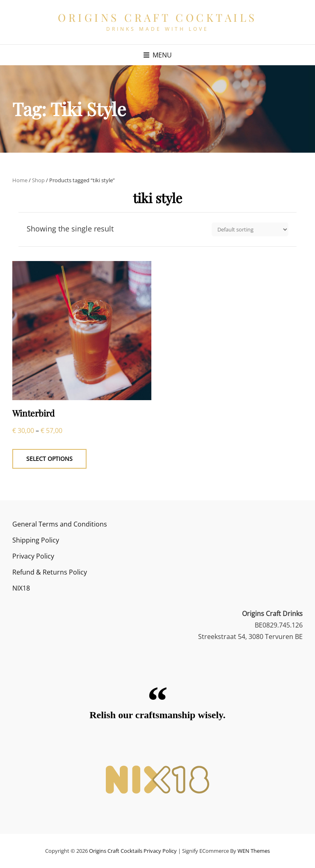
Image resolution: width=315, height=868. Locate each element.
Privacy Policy (33, 556)
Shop (38, 180)
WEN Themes (254, 851)
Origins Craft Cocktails (157, 17)
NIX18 (21, 588)
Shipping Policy (36, 540)
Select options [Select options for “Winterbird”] (49, 459)
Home (20, 180)
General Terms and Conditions (60, 524)
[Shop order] (250, 229)
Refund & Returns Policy (50, 572)
